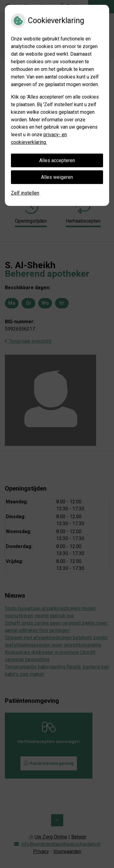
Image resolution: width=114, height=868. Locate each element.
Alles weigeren (57, 177)
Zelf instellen (25, 193)
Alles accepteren (57, 160)
